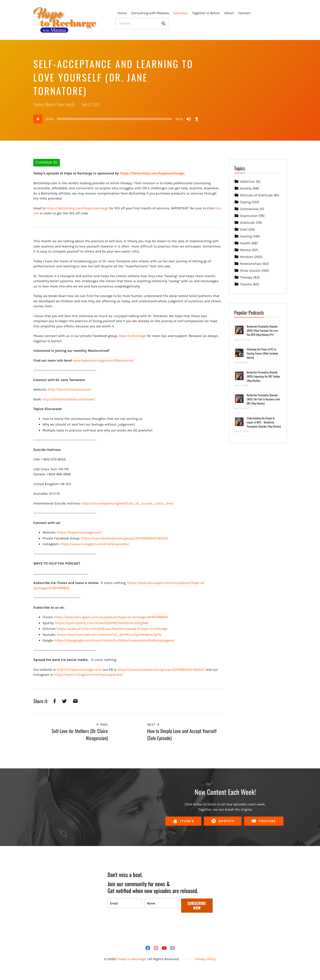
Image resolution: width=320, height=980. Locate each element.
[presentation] (142, 926)
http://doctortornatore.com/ (70, 389)
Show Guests (66, 104)
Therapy (246, 277)
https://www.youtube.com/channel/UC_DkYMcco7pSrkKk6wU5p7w (109, 635)
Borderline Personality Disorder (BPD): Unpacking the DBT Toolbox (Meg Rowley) (263, 376)
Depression (249, 216)
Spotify (223, 821)
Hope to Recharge (132, 336)
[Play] (38, 119)
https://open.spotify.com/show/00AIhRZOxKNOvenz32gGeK (102, 623)
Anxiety (246, 188)
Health (245, 243)
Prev (102, 725)
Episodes (180, 13)
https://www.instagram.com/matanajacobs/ (95, 544)
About (229, 13)
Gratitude (247, 223)
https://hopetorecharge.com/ (80, 532)
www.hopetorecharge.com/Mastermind (103, 360)
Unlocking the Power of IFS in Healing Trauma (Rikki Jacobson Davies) (262, 353)
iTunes (183, 821)
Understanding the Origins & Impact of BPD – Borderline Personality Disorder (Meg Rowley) (264, 422)
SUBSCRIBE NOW (197, 905)
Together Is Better (206, 13)
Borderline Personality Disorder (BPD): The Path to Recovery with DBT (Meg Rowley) (263, 399)
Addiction (248, 181)
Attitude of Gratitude (256, 195)
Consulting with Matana (150, 13)
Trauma (246, 284)
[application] (117, 119)
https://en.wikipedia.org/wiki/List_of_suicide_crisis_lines (128, 503)
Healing (39, 104)
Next (153, 725)
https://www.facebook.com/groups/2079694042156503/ (125, 538)
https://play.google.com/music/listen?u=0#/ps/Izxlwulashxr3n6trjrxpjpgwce (115, 640)
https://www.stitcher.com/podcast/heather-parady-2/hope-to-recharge (112, 629)
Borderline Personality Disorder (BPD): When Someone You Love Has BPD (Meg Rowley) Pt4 (262, 330)
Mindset (50, 104)
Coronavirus (249, 209)
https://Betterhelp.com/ (65, 208)
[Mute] (189, 119)
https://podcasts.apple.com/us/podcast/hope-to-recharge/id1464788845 (111, 617)
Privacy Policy (206, 959)
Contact (244, 13)
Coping (245, 202)
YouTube (264, 821)
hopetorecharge (96, 208)
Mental (246, 250)
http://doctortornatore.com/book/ (69, 399)
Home (122, 13)
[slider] (114, 119)
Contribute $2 (47, 162)
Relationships (251, 264)
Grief (244, 229)
